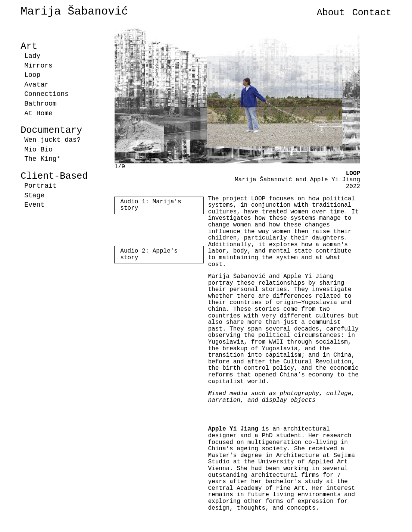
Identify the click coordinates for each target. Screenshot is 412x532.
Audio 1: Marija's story (151, 205)
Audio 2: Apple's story (149, 254)
